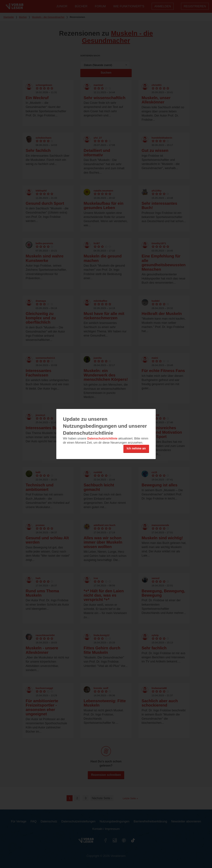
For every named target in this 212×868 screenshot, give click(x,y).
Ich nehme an (136, 448)
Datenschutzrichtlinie (102, 438)
